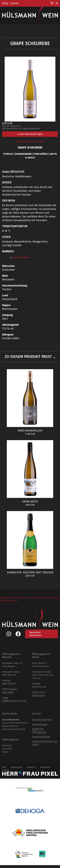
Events (15, 3)
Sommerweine (22, 257)
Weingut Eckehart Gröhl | (30, 142)
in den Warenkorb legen (30, 134)
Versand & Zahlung (41, 737)
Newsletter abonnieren (36, 634)
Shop (5, 3)
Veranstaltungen (40, 724)
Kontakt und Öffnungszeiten (39, 731)
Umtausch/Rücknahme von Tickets (45, 743)
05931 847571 (8, 692)
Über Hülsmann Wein (42, 720)
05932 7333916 (38, 696)
